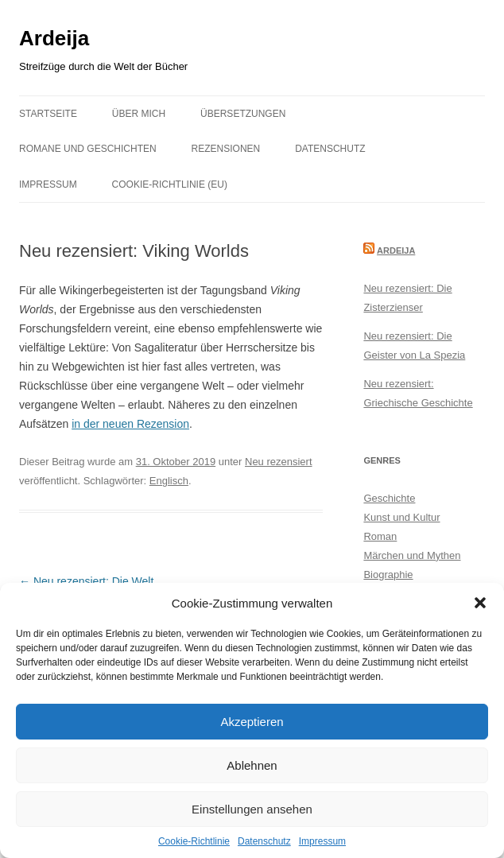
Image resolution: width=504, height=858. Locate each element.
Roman (380, 536)
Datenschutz (264, 841)
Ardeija (54, 38)
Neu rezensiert (279, 462)
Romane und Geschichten (88, 149)
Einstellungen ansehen (252, 809)
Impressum (322, 841)
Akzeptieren (252, 722)
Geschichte (389, 498)
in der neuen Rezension (130, 424)
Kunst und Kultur (401, 517)
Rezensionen (226, 149)
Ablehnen (252, 765)
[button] (480, 603)
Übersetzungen (243, 114)
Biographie (388, 575)
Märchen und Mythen (412, 555)
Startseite (48, 114)
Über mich (139, 114)
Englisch (169, 481)
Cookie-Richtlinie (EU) (170, 184)
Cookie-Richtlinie (194, 841)
